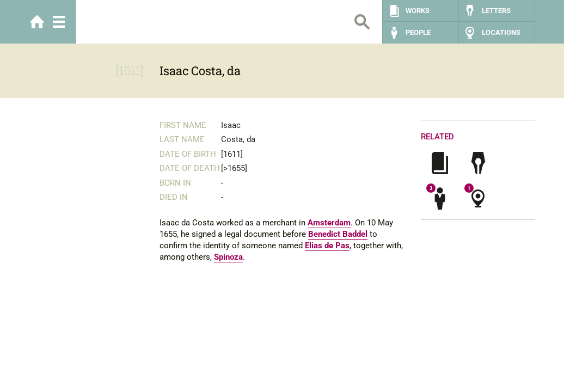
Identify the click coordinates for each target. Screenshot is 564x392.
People (418, 32)
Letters (496, 11)
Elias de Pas (327, 246)
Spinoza (228, 257)
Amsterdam (329, 223)
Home (37, 22)
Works (418, 11)
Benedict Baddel (338, 234)
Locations (501, 32)
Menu (59, 22)
